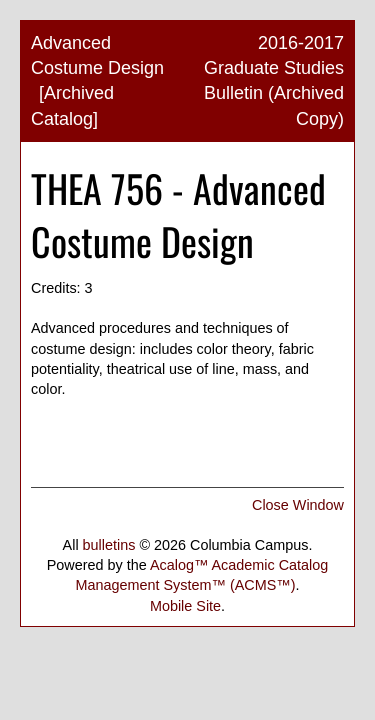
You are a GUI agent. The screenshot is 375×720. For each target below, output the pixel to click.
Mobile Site (185, 606)
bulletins (109, 545)
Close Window (298, 505)
